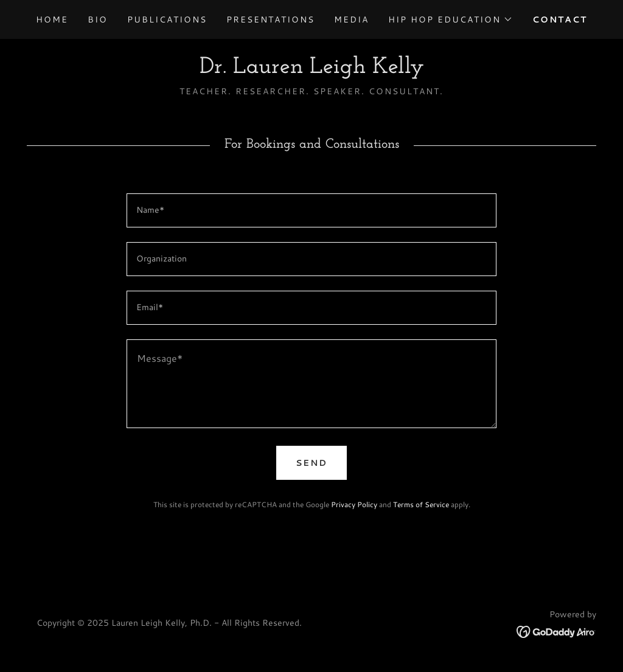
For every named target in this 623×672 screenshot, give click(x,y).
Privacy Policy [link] (354, 504)
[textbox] (311, 210)
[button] (451, 19)
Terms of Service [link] (421, 504)
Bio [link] (98, 19)
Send (311, 463)
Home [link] (52, 19)
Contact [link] (560, 19)
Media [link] (351, 19)
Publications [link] (167, 19)
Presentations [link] (270, 19)
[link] (312, 69)
